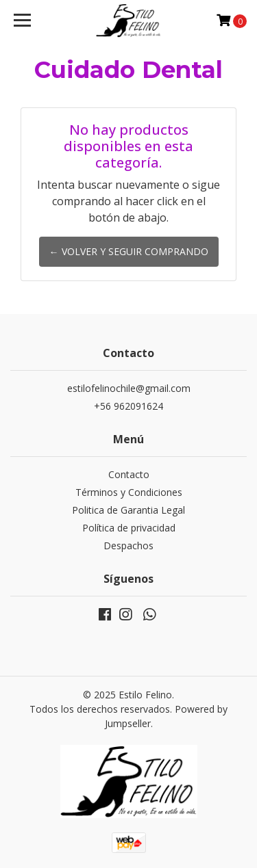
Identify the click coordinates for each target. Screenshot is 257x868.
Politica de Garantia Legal (128, 510)
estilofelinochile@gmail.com (129, 388)
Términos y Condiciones (129, 492)
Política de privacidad (129, 528)
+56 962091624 (128, 406)
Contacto (129, 474)
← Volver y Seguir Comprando (129, 251)
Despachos (128, 545)
